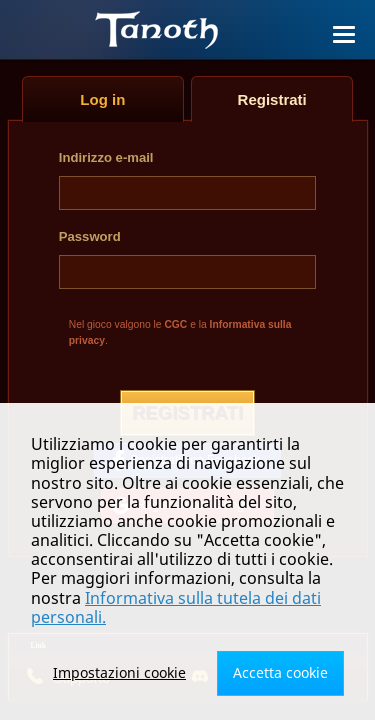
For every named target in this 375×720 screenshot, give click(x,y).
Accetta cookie (280, 672)
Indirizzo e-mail (106, 157)
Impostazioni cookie (119, 672)
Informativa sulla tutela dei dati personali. (176, 607)
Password (90, 236)
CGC (175, 324)
